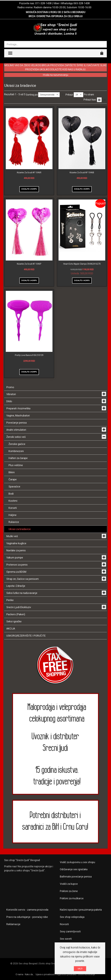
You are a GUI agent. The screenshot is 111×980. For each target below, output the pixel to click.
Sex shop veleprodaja (72, 917)
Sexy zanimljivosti (70, 931)
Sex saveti (66, 939)
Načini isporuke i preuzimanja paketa (81, 910)
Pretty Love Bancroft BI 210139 (29, 355)
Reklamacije (13, 924)
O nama (19, 974)
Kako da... (29, 974)
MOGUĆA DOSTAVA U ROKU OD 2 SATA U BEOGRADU (56, 12)
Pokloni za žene (69, 891)
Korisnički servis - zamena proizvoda (27, 910)
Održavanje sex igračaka (74, 869)
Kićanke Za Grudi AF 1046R (29, 173)
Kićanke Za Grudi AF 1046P (29, 264)
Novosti (64, 924)
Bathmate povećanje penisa (76, 877)
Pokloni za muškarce (72, 898)
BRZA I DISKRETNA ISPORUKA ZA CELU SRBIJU (56, 16)
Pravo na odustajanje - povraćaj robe (27, 917)
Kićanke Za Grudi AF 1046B (82, 173)
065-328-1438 (82, 3)
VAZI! (80, 969)
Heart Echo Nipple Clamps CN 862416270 (82, 264)
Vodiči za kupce (69, 884)
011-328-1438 (43, 3)
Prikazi (69, 95)
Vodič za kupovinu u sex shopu (77, 862)
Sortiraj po (32, 95)
